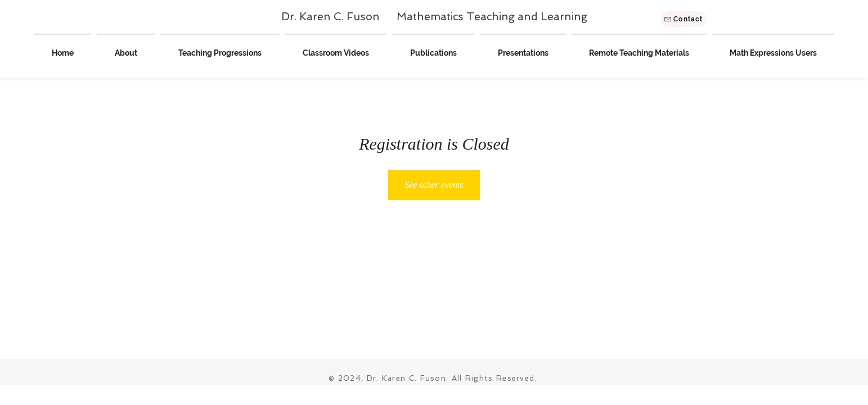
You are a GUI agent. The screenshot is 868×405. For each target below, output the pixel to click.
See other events (434, 185)
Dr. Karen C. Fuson (339, 17)
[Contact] (684, 19)
